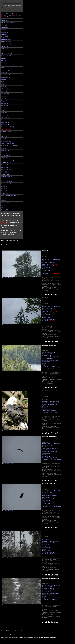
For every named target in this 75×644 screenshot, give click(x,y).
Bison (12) (4, 110)
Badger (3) (4, 25)
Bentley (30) (4, 72)
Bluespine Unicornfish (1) (8, 143)
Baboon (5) (4, 20)
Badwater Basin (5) (6, 30)
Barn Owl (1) (5, 49)
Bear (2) (3, 63)
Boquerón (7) (5, 165)
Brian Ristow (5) (6, 179)
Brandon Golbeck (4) (7, 177)
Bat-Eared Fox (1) (6, 56)
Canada (49, 357)
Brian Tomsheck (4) (6, 181)
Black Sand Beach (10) (7, 124)
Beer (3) (3, 68)
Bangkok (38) (5, 37)
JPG (51, 261)
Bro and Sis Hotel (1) (7, 188)
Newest (3, 222)
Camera (44, 259)
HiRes (12, 278)
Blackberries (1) (5, 129)
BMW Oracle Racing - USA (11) (10, 146)
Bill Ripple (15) (5, 94)
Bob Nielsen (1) (5, 155)
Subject (44, 270)
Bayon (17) (4, 58)
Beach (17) (4, 60)
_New (44, 258)
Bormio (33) (4, 167)
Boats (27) (4, 153)
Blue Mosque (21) (6, 141)
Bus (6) (3, 205)
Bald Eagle (56, 272)
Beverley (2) (4, 79)
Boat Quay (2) (5, 151)
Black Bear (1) (5, 115)
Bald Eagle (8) (5, 32)
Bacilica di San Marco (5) (8, 23)
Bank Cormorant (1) (6, 42)
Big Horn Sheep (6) (6, 82)
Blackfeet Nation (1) (7, 132)
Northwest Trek (57, 403)
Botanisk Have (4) (6, 174)
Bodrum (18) (5, 158)
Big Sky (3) (4, 84)
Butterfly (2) (4, 210)
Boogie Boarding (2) (7, 162)
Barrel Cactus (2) (6, 51)
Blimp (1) (4, 139)
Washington (49, 264)
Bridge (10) (4, 186)
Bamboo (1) (4, 34)
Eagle (51, 272)
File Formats (46, 261)
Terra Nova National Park (53, 358)
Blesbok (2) (4, 136)
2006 (46, 459)
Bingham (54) (5, 101)
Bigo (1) (3, 87)
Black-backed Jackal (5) (8, 127)
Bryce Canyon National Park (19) (10, 196)
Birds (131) (4, 108)
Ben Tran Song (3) (6, 70)
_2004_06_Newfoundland (55, 368)
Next (22, 245)
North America (52, 263)
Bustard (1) (4, 207)
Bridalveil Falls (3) (6, 184)
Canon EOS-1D (51, 352)
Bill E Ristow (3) (6, 91)
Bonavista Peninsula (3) (7, 160)
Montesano (56, 264)
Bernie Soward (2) (6, 75)
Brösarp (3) (4, 191)
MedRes (7, 278)
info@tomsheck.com (6, 217)
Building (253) (5, 200)
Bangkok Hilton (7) (6, 39)
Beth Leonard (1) (6, 77)
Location (45, 263)
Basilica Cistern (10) (7, 53)
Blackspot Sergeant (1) (7, 134)
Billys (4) (4, 98)
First (10, 245)
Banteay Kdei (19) (6, 44)
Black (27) (4, 113)
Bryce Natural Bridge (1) (8, 198)
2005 (46, 412)
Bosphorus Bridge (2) (7, 169)
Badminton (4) (5, 27)
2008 (46, 274)
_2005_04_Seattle (53, 412)
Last (13, 245)
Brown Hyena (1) (6, 193)
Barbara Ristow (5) (6, 46)
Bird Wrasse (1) (5, 106)
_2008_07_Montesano (54, 274)
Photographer (46, 266)
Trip (43, 274)
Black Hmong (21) (6, 120)
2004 (46, 368)
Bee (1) (3, 65)
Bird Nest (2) (5, 103)
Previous (17, 245)
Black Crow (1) (5, 117)
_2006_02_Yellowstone (54, 459)
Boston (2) (4, 172)
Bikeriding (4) (5, 89)
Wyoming (49, 448)
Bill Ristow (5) (5, 96)
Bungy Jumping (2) (6, 203)
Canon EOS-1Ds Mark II (54, 259)
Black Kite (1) (5, 122)
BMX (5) (4, 148)
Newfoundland (56, 357)
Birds (48, 272)
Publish (44, 269)
